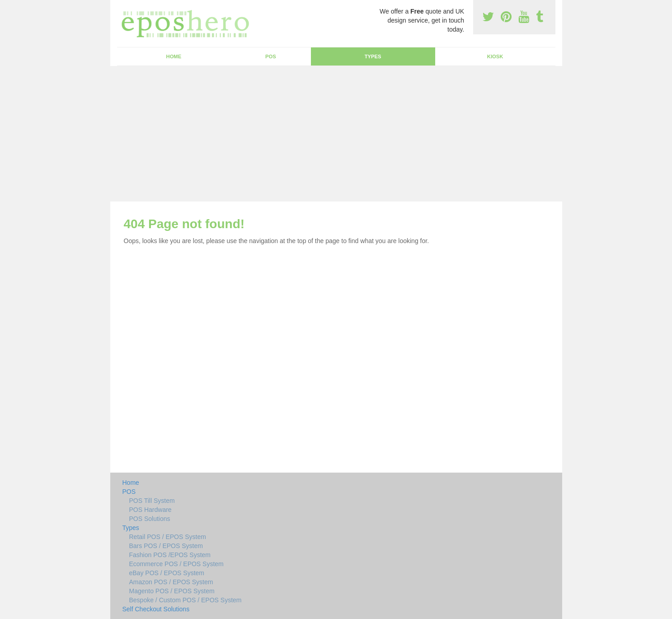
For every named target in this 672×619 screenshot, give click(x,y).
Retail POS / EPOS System (168, 537)
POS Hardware (150, 510)
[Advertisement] (336, 134)
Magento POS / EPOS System (172, 591)
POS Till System (152, 501)
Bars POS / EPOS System (166, 546)
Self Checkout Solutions (156, 609)
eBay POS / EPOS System (167, 573)
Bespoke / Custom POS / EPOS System (186, 600)
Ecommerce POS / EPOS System (176, 564)
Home (174, 56)
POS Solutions (150, 519)
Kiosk (495, 56)
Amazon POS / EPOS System (171, 582)
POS (271, 56)
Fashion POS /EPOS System (170, 555)
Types (373, 56)
